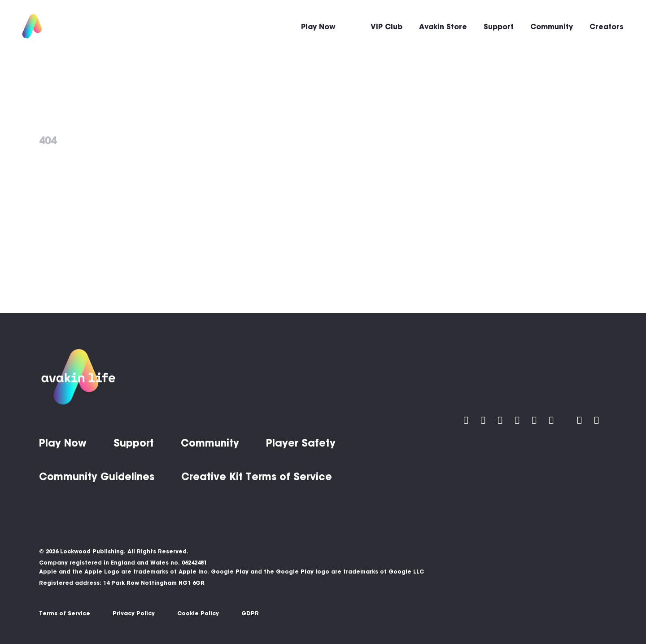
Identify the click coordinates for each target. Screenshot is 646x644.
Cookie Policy (198, 613)
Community (552, 26)
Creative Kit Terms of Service (257, 477)
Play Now (318, 26)
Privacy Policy (134, 613)
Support (499, 26)
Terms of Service (65, 613)
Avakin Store (443, 26)
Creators (607, 26)
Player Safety (301, 443)
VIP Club (386, 26)
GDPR (250, 613)
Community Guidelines (97, 477)
